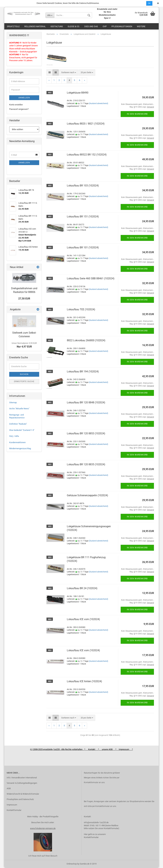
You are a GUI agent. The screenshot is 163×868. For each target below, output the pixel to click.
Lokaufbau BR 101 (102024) (83, 247)
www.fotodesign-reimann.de (43, 828)
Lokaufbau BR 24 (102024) (82, 588)
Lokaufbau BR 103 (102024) (83, 186)
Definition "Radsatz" (18, 424)
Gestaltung (57, 26)
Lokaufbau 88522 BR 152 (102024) (87, 155)
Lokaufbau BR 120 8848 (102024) (86, 402)
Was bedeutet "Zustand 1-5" (22, 430)
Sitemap (13, 402)
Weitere (141, 26)
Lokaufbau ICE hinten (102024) (84, 681)
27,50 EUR (24, 299)
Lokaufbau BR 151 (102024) (83, 217)
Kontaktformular (14, 810)
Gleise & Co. (74, 26)
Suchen (24, 374)
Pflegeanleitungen (122, 26)
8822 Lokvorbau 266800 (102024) (86, 340)
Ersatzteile (13, 26)
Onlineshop (72, 864)
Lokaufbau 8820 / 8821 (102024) (86, 124)
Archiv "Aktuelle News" (19, 409)
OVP (105, 26)
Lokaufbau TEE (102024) (81, 309)
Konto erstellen (16, 105)
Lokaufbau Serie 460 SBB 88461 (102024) (91, 278)
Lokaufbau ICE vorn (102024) (83, 619)
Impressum (12, 805)
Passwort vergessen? (19, 109)
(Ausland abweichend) (98, 103)
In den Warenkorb (137, 114)
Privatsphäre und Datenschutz (20, 799)
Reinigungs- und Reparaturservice (17, 416)
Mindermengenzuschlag (20, 448)
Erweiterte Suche (24, 381)
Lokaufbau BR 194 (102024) (83, 372)
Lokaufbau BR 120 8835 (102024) (86, 464)
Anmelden (24, 98)
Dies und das (91, 26)
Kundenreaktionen (17, 442)
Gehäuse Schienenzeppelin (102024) (87, 495)
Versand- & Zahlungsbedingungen (22, 783)
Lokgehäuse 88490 (78, 93)
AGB (9, 788)
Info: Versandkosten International (22, 778)
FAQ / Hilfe (14, 436)
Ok (149, 3)
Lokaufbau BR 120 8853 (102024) (86, 433)
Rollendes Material (35, 26)
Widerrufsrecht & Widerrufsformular (23, 794)
